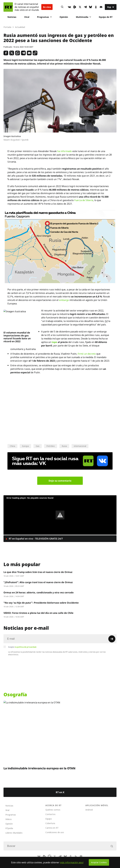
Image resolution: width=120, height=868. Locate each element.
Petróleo (51, 446)
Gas (38, 446)
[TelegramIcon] (85, 7)
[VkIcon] (69, 7)
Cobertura (50, 823)
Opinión (64, 17)
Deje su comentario (60, 481)
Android (89, 810)
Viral (27, 17)
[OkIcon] (96, 7)
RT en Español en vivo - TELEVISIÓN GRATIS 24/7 (35, 539)
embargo (64, 300)
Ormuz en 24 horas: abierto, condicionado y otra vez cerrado (39, 592)
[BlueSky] (91, 7)
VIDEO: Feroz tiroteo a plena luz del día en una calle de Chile (38, 613)
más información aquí (72, 862)
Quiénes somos (53, 810)
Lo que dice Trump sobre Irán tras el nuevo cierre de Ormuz (38, 572)
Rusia (64, 446)
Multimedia (83, 17)
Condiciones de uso (55, 832)
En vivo (47, 7)
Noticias (12, 17)
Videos (9, 819)
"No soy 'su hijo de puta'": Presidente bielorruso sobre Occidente (41, 603)
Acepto (22, 647)
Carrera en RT (52, 828)
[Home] (8, 7)
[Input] (60, 639)
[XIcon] (80, 7)
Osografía (15, 694)
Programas (44, 17)
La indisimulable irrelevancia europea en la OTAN (39, 768)
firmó (81, 354)
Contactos (50, 814)
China (12, 446)
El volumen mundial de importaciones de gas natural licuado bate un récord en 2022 (17, 337)
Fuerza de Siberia (84, 200)
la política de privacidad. (26, 647)
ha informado (65, 151)
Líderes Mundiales (14, 833)
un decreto (90, 354)
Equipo (49, 819)
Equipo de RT (106, 17)
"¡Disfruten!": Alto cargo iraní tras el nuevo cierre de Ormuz (38, 582)
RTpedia (9, 828)
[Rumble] (75, 7)
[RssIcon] (76, 856)
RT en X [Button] (60, 792)
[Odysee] (49, 856)
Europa (25, 446)
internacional (80, 446)
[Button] (62, 7)
